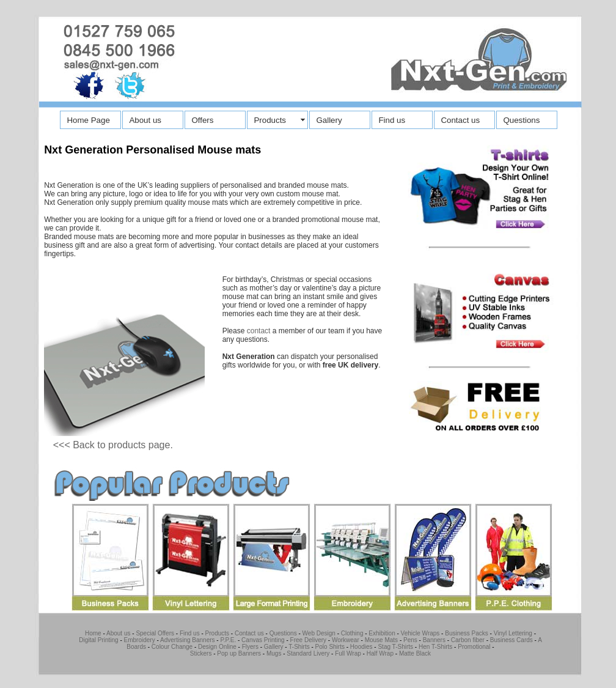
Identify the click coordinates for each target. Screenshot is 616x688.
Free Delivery (308, 640)
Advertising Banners (188, 640)
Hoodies (361, 647)
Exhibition (382, 633)
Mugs (274, 653)
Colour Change (172, 647)
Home (93, 633)
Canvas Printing (263, 640)
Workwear (346, 640)
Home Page (88, 120)
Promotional (474, 647)
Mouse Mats (381, 640)
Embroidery (140, 640)
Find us (392, 120)
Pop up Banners (239, 653)
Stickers (201, 653)
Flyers (250, 647)
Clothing (352, 633)
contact (259, 331)
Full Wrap (348, 653)
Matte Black (415, 653)
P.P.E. (228, 640)
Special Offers (155, 633)
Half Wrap (380, 653)
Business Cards (512, 640)
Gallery (329, 120)
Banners (434, 640)
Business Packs (467, 633)
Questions (521, 120)
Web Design (319, 633)
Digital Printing (98, 640)
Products (270, 120)
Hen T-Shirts (435, 647)
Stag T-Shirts (395, 647)
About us (145, 120)
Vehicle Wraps (420, 633)
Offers (202, 120)
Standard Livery (308, 653)
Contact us (460, 120)
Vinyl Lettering (513, 633)
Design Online (217, 647)
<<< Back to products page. (113, 445)
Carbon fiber (467, 640)
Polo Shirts (330, 647)
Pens (410, 640)
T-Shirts (299, 647)
